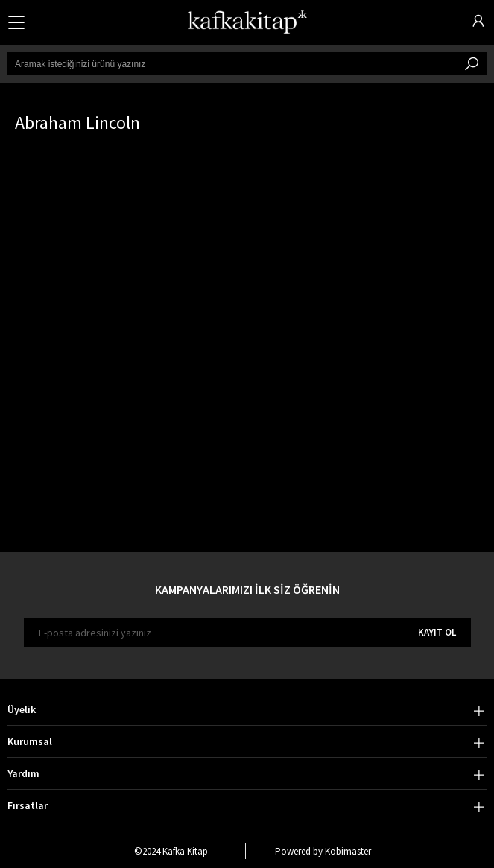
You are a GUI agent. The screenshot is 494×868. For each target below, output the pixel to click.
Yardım (23, 773)
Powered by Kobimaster (323, 851)
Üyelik (22, 709)
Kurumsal (30, 741)
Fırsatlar (28, 805)
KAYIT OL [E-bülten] (437, 632)
